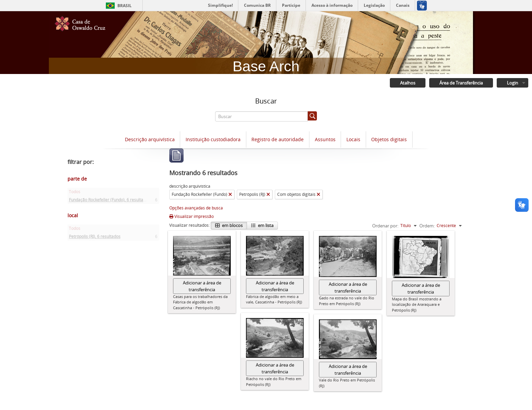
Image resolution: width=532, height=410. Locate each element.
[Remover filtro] (230, 194)
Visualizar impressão (192, 216)
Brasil (125, 6)
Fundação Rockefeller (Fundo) (109, 201)
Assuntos (325, 139)
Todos (75, 193)
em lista (265, 225)
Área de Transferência (461, 83)
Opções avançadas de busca (196, 208)
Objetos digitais (389, 139)
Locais (353, 139)
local (73, 215)
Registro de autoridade (278, 139)
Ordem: (427, 226)
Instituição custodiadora (213, 139)
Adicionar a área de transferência (202, 286)
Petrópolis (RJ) (95, 238)
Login (512, 83)
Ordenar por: (385, 226)
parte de (77, 179)
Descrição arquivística (150, 139)
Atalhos (408, 83)
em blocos (232, 225)
